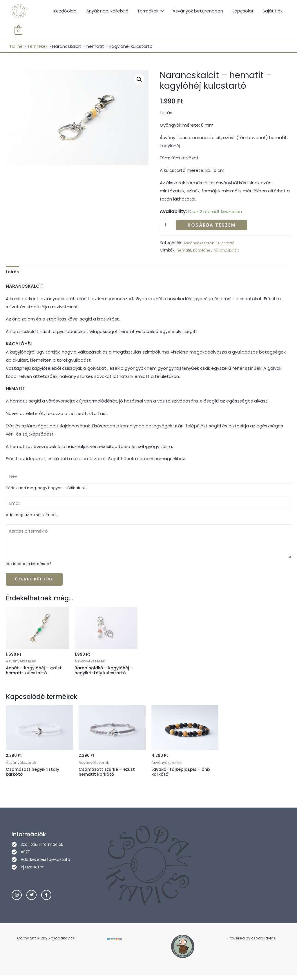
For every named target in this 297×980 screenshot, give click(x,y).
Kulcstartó (227, 244)
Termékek (148, 11)
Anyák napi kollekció (107, 11)
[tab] (13, 273)
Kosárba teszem (212, 226)
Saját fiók (272, 11)
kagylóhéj (204, 251)
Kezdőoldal (65, 11)
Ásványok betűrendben (198, 11)
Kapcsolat (243, 11)
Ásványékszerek (199, 244)
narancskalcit (228, 251)
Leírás (13, 273)
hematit (184, 251)
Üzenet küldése (34, 583)
